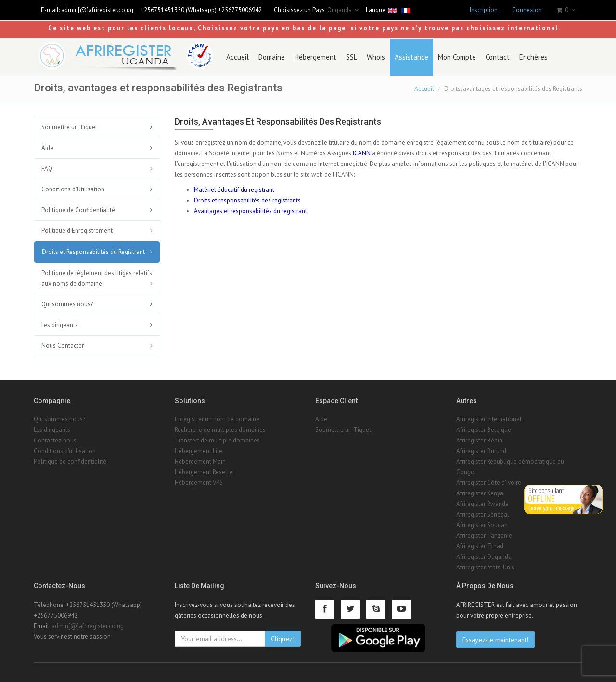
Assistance (411, 57)
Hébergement (315, 57)
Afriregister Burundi (482, 451)
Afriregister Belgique (484, 430)
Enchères (533, 57)
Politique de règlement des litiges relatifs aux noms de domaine (97, 278)
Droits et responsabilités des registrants (247, 200)
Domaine (272, 57)
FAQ (47, 169)
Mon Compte (457, 57)
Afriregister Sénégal (483, 514)
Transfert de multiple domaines (217, 440)
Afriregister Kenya (480, 493)
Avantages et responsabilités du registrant (250, 211)
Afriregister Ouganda (484, 557)
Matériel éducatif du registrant (234, 190)
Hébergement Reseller (205, 472)
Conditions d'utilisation (65, 451)
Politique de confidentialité (70, 461)
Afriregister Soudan (482, 525)
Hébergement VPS (199, 483)
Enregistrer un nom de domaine (217, 419)
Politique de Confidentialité (78, 210)
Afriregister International (489, 419)
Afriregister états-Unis (485, 567)
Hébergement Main (200, 461)
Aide (47, 148)
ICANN (362, 153)
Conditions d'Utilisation (73, 189)
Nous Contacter (63, 346)
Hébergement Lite (199, 451)
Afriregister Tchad (480, 546)
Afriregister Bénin (479, 440)
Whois (376, 57)
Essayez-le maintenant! (495, 640)
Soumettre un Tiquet (69, 127)
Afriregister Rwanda (482, 504)
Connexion (527, 10)
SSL (352, 57)
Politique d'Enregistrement (77, 231)
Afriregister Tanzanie (484, 536)
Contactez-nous (55, 440)
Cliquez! (283, 639)
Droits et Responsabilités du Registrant (93, 252)
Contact (498, 57)
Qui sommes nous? (67, 304)
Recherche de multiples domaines (220, 430)
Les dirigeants (60, 325)
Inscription (484, 10)
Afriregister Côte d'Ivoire (489, 483)
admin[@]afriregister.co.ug (97, 10)
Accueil (237, 57)
